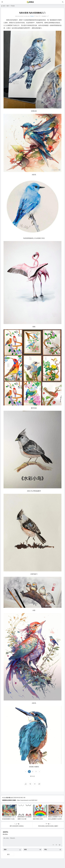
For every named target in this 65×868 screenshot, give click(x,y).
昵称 (5, 849)
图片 (8, 6)
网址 (46, 849)
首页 (4, 6)
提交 (8, 854)
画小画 (8, 798)
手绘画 (13, 6)
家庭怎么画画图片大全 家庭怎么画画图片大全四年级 (55, 819)
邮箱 (25, 849)
